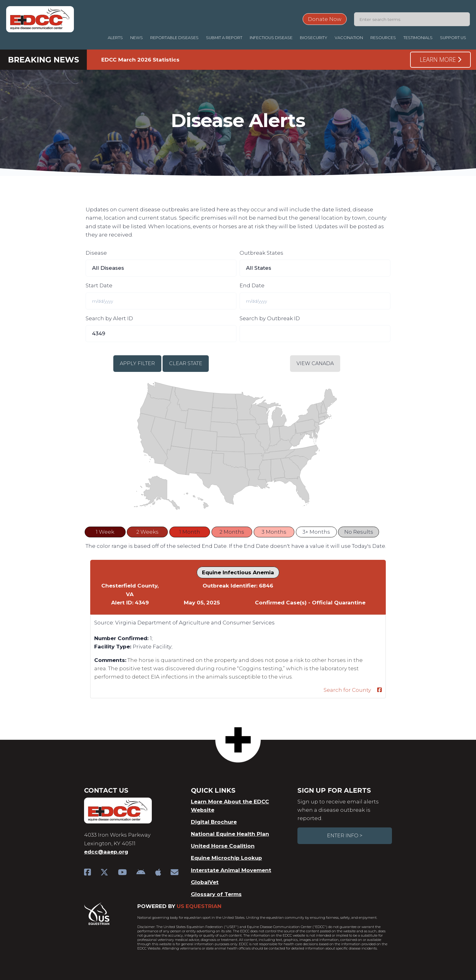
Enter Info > (345, 836)
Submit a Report (224, 38)
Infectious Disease (271, 38)
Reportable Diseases (174, 38)
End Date (252, 285)
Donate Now (325, 19)
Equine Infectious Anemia (238, 572)
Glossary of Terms (216, 894)
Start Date (99, 285)
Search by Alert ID (109, 318)
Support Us (453, 38)
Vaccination (349, 38)
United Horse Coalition (223, 846)
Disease (96, 253)
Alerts (115, 38)
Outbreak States (261, 253)
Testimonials (418, 38)
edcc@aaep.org (106, 852)
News (137, 38)
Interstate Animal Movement (231, 870)
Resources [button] (383, 38)
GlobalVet (205, 882)
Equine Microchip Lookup (226, 858)
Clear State (186, 363)
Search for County (347, 690)
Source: (104, 623)
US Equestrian (199, 906)
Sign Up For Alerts (334, 790)
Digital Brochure (214, 822)
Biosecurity (314, 38)
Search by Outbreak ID (270, 318)
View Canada (315, 363)
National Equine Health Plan (230, 834)
